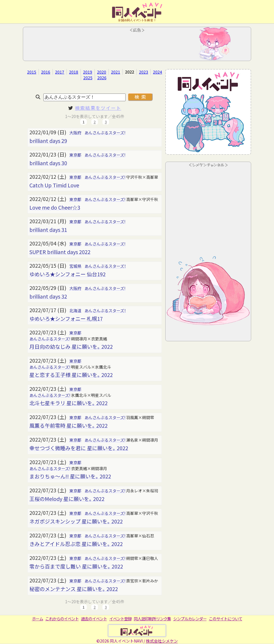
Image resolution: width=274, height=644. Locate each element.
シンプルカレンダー (190, 619)
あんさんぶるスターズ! (105, 133)
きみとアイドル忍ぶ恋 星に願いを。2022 (76, 544)
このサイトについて (226, 619)
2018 (74, 72)
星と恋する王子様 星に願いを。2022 (71, 375)
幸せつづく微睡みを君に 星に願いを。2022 (79, 448)
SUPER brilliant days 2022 (60, 252)
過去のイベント (94, 619)
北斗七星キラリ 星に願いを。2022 (68, 403)
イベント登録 (120, 619)
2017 (60, 72)
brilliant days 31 (48, 229)
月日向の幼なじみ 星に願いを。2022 (71, 346)
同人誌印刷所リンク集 (152, 619)
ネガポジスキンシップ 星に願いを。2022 (76, 521)
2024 (158, 72)
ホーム (38, 619)
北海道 (75, 310)
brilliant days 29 (48, 141)
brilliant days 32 (48, 296)
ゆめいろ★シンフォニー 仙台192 (68, 274)
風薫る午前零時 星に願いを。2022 (68, 425)
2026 (102, 78)
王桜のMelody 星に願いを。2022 (67, 499)
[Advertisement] (137, 46)
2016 (46, 72)
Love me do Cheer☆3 (55, 207)
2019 (88, 72)
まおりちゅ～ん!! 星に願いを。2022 (70, 476)
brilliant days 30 (48, 163)
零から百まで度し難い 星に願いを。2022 (76, 566)
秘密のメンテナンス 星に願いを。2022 (74, 589)
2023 (144, 72)
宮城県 (75, 266)
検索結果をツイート (98, 108)
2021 (116, 72)
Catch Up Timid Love (54, 185)
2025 (88, 78)
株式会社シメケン (162, 641)
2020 (102, 72)
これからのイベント (62, 619)
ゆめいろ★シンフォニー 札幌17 (66, 318)
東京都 (75, 155)
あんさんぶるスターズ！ (105, 266)
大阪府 (75, 133)
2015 (32, 72)
